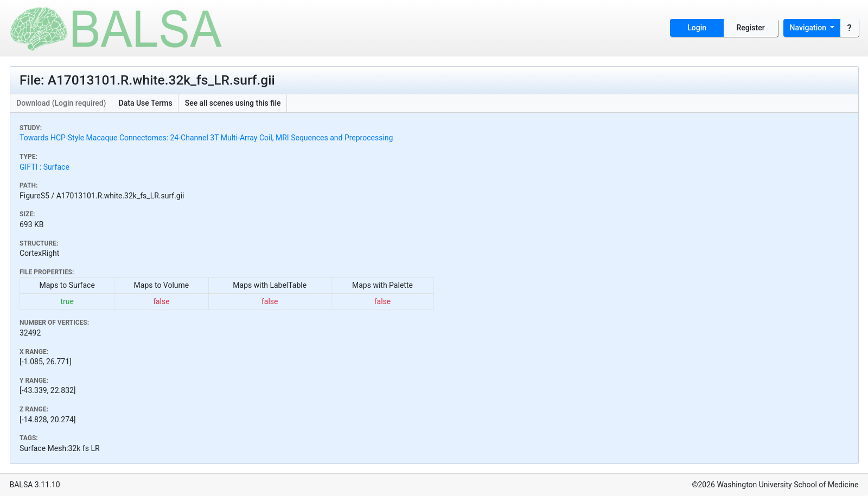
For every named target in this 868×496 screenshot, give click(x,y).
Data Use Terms (146, 103)
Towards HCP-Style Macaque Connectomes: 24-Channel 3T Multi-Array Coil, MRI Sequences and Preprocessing (206, 138)
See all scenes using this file (233, 103)
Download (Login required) (61, 103)
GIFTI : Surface (44, 167)
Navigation (809, 28)
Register (751, 28)
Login (697, 28)
